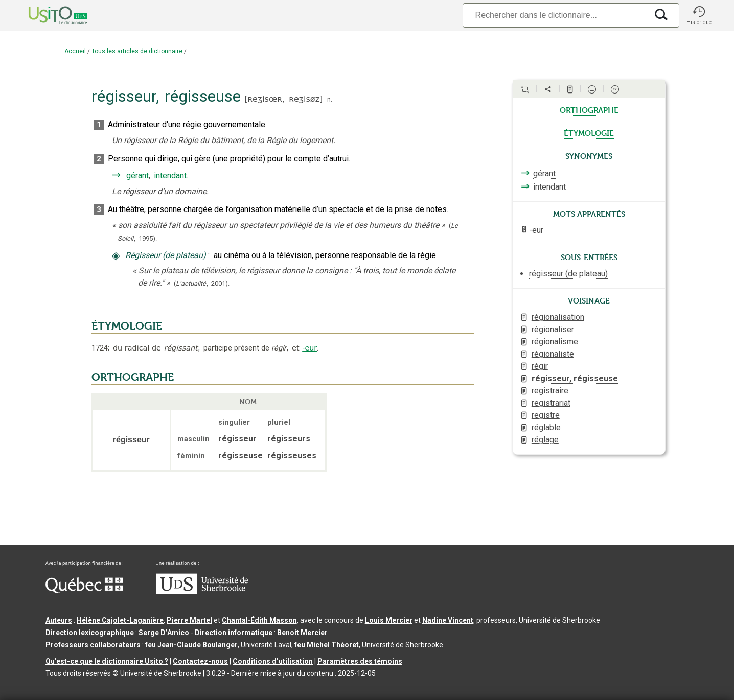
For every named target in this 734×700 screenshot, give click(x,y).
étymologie (589, 132)
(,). (202, 283)
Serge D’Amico (164, 633)
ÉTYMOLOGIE (127, 326)
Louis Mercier (389, 620)
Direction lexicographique (90, 633)
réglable (546, 427)
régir (540, 366)
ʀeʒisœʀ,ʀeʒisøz (283, 99)
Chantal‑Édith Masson (259, 620)
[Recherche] (555, 15)
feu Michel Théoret (327, 645)
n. (330, 99)
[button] (699, 15)
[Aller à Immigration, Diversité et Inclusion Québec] (84, 591)
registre (546, 415)
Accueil (75, 51)
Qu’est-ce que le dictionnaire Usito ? (107, 661)
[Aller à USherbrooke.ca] (202, 592)
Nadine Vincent (448, 620)
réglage (545, 440)
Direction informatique (234, 633)
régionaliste (553, 354)
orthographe (589, 109)
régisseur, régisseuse (575, 378)
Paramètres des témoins (360, 661)
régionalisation (558, 317)
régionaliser (553, 329)
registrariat (551, 403)
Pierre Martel (189, 620)
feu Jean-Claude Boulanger (191, 645)
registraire (550, 391)
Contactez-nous (200, 661)
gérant (137, 176)
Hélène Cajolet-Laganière (120, 620)
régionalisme (555, 342)
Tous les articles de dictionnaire (137, 51)
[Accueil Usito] (47, 15)
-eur (309, 348)
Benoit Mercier (302, 633)
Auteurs (59, 620)
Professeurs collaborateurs (93, 645)
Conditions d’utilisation (273, 661)
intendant (170, 176)
